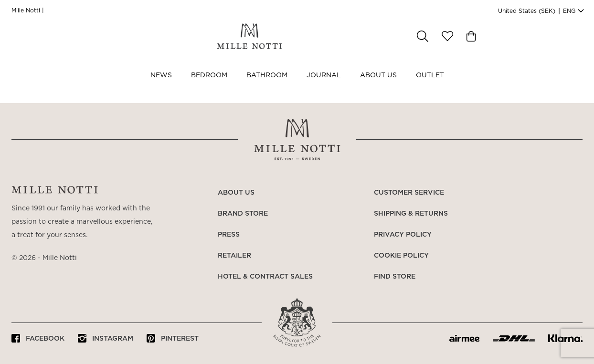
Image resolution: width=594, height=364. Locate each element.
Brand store (243, 214)
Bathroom (267, 85)
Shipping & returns (411, 214)
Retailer (234, 256)
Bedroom (209, 85)
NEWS (161, 85)
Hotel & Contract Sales (265, 277)
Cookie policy (401, 256)
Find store (395, 277)
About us (378, 85)
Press (229, 235)
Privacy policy (403, 235)
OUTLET (430, 85)
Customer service (409, 193)
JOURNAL (324, 85)
